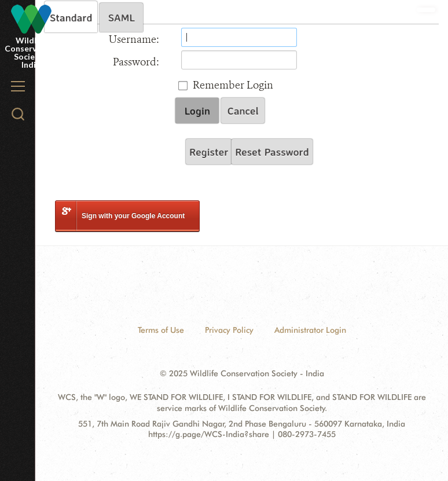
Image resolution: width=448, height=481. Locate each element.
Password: (136, 62)
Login (197, 111)
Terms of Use (161, 330)
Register (209, 152)
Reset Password (272, 152)
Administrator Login (310, 330)
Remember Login (233, 85)
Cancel (243, 111)
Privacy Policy (229, 330)
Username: (134, 39)
